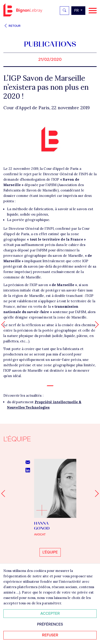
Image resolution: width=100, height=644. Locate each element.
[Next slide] (95, 494)
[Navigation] (93, 11)
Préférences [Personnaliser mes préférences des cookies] (50, 624)
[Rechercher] (64, 11)
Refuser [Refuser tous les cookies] (50, 635)
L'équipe (50, 552)
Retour (12, 26)
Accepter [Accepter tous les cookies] (50, 613)
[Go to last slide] (5, 494)
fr (77, 10)
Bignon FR (23, 10)
